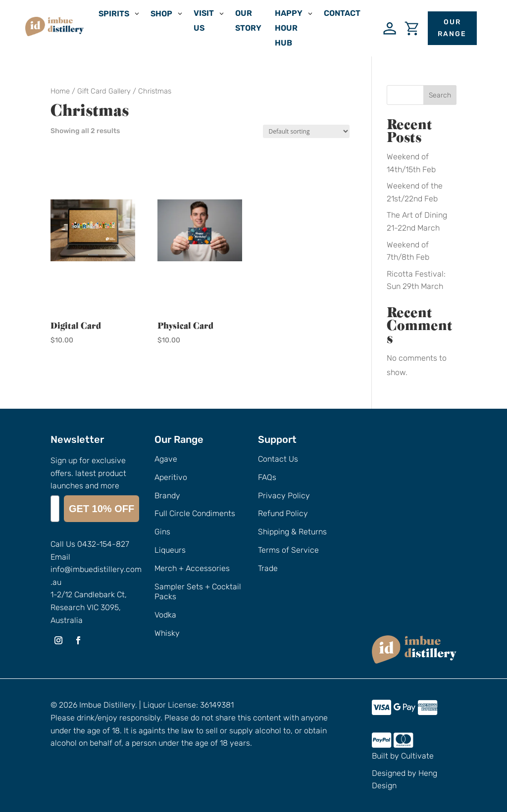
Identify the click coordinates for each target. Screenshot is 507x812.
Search (440, 95)
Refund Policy (283, 513)
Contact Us (278, 459)
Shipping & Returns (292, 532)
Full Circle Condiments (195, 513)
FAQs (267, 477)
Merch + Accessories (192, 568)
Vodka (165, 615)
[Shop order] (306, 131)
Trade (268, 568)
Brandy (167, 496)
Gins (162, 532)
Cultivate (417, 756)
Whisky (167, 633)
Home (60, 91)
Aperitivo (171, 477)
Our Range (452, 28)
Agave (166, 459)
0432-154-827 (103, 544)
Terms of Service (288, 550)
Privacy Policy (284, 496)
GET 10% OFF (101, 509)
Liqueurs (170, 550)
